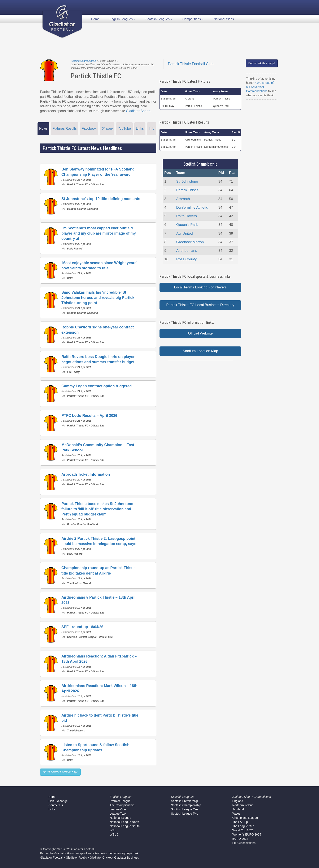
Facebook (89, 129)
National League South (125, 826)
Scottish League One (185, 809)
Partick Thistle (187, 190)
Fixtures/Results (65, 129)
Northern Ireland (243, 805)
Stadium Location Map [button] (200, 351)
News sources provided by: (60, 772)
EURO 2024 (240, 839)
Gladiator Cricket (101, 858)
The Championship (122, 805)
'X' (107, 129)
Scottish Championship (84, 61)
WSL (113, 830)
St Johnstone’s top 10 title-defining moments (101, 199)
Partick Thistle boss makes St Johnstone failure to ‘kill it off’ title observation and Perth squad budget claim (97, 509)
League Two (118, 814)
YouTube (124, 129)
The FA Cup (240, 822)
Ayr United (185, 233)
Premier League (120, 801)
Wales (236, 814)
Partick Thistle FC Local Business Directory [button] (200, 305)
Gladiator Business (127, 858)
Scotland (238, 809)
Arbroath (183, 199)
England (238, 801)
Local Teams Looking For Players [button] (200, 287)
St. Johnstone (187, 181)
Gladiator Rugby (76, 858)
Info (152, 129)
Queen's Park (187, 225)
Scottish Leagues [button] (159, 19)
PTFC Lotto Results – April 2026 (89, 416)
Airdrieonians (187, 251)
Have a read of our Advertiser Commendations (260, 87)
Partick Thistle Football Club (191, 64)
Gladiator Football (52, 858)
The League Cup (243, 826)
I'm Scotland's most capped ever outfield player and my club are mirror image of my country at (99, 233)
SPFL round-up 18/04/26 (82, 627)
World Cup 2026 (243, 830)
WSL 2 (114, 834)
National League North (124, 822)
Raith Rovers (187, 216)
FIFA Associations (244, 843)
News (43, 129)
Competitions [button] (193, 19)
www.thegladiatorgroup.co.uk (120, 853)
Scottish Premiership (184, 801)
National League (121, 818)
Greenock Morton (190, 242)
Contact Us (56, 805)
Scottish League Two (185, 814)
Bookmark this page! (262, 63)
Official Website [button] (200, 333)
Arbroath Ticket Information (86, 474)
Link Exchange (58, 801)
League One (118, 809)
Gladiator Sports (138, 111)
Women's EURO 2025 (247, 834)
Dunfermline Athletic (192, 207)
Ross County (186, 259)
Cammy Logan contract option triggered (97, 386)
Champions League (245, 818)
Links (140, 129)
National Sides (224, 19)
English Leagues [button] (123, 19)
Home (95, 19)
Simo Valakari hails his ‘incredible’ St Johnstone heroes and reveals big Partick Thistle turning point (98, 298)
